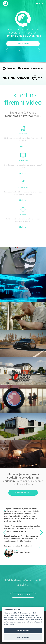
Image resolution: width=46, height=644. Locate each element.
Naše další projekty (23, 493)
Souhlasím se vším (23, 631)
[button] (42, 533)
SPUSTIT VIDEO (23, 44)
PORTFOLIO (23, 51)
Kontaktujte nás (23, 595)
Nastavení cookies (23, 637)
